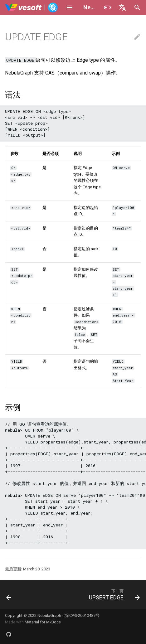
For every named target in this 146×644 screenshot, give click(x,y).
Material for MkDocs (43, 622)
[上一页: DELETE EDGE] (9, 594)
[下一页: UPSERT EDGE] (113, 594)
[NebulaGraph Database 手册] (32, 7)
